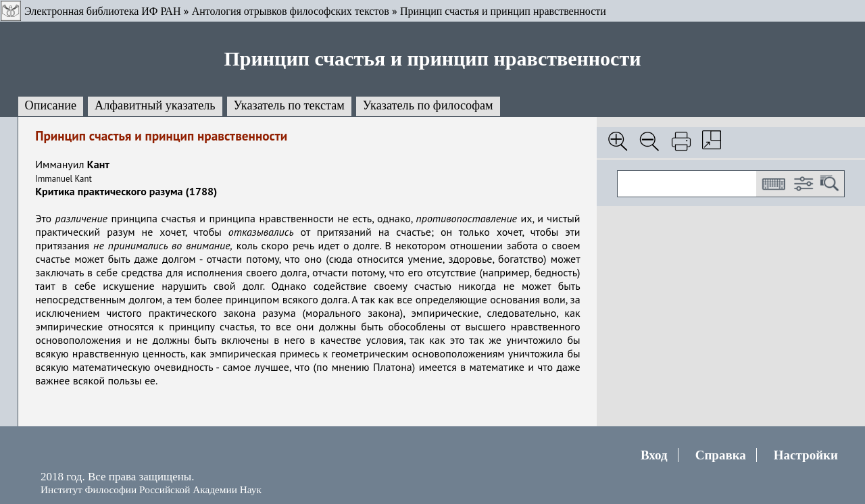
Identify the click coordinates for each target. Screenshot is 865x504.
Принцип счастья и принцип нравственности (503, 11)
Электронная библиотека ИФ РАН (102, 11)
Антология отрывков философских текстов (291, 11)
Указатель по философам (428, 105)
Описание (51, 105)
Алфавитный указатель (155, 105)
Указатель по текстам (289, 105)
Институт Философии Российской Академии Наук (151, 489)
